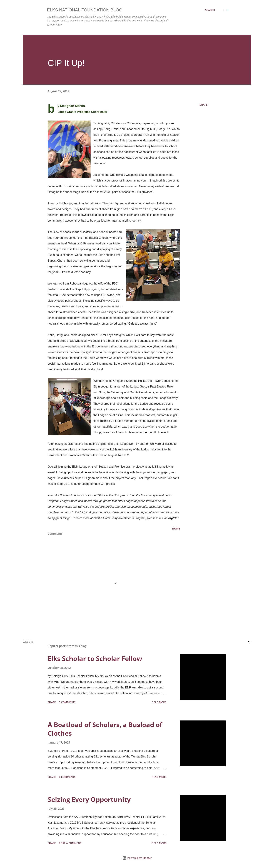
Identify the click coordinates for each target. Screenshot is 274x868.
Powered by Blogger (137, 858)
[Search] (210, 10)
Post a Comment (70, 843)
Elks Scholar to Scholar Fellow (95, 659)
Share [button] (204, 105)
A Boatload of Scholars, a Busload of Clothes (105, 729)
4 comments (67, 777)
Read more (159, 702)
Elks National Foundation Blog (85, 10)
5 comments (67, 702)
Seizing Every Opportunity (89, 799)
